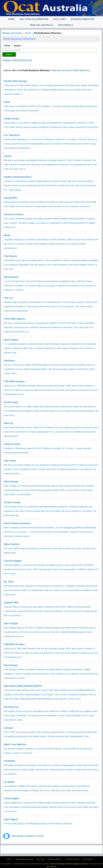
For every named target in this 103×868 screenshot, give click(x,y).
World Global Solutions (17, 523)
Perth (28, 33)
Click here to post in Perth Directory (70, 70)
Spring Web (11, 198)
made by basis (12, 444)
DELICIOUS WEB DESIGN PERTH (23, 686)
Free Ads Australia (42, 25)
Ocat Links (60, 19)
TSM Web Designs (14, 381)
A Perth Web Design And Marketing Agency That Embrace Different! (38, 824)
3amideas (9, 361)
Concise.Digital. (13, 561)
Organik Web (11, 603)
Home (11, 19)
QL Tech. (9, 582)
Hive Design (11, 665)
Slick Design (11, 482)
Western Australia (12, 33)
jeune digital (11, 340)
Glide (7, 102)
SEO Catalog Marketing (34, 19)
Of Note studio (12, 502)
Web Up (8, 423)
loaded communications (18, 177)
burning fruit (11, 707)
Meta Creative (12, 544)
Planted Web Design (15, 81)
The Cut (8, 298)
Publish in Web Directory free (17, 60)
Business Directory (83, 19)
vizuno (8, 156)
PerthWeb (10, 761)
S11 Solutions (12, 135)
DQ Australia (11, 277)
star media (10, 461)
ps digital (9, 782)
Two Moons (10, 256)
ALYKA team (11, 402)
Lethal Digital (11, 798)
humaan (9, 728)
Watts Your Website (15, 744)
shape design (12, 119)
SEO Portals (66, 25)
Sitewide (17, 46)
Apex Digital (11, 623)
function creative (14, 214)
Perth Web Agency (14, 319)
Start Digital (11, 819)
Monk (7, 235)
